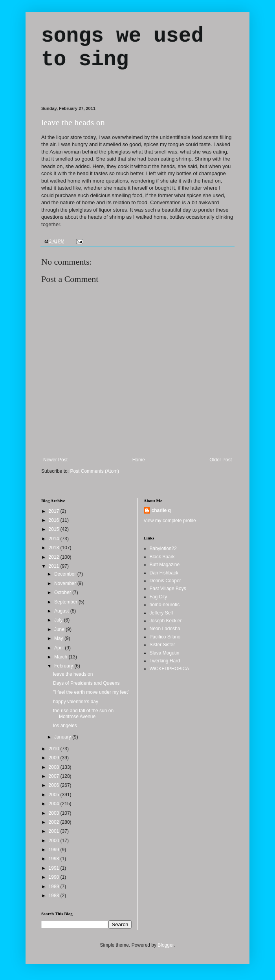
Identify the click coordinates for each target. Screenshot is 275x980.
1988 (55, 896)
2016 (55, 520)
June (60, 629)
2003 (55, 813)
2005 (55, 795)
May (59, 638)
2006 (55, 785)
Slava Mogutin (165, 653)
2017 (55, 511)
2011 (55, 566)
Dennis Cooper (165, 581)
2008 (55, 767)
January (63, 737)
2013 (55, 548)
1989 (55, 887)
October (63, 592)
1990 (55, 877)
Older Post (221, 460)
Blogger (166, 945)
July (59, 620)
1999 (55, 850)
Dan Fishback (164, 573)
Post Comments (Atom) (94, 471)
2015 (55, 529)
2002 (55, 822)
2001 (55, 831)
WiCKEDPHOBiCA (170, 669)
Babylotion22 (163, 549)
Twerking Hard (165, 661)
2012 (55, 557)
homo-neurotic (165, 605)
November (66, 583)
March (61, 657)
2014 (55, 539)
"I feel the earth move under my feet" (91, 692)
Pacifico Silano (165, 637)
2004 (55, 804)
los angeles (65, 726)
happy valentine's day (76, 702)
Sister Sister (162, 645)
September (66, 602)
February (64, 666)
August (62, 611)
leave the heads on (73, 122)
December (66, 574)
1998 (55, 859)
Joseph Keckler (166, 621)
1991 (55, 868)
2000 (55, 841)
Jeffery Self (161, 613)
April (60, 648)
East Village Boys (168, 589)
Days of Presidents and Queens (86, 683)
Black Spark (162, 557)
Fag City (159, 597)
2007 (55, 776)
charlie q (161, 510)
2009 (55, 758)
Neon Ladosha (165, 629)
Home (139, 460)
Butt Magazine (165, 565)
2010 (55, 749)
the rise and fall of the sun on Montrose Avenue (83, 713)
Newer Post (55, 460)
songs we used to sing (122, 48)
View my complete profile (170, 521)
